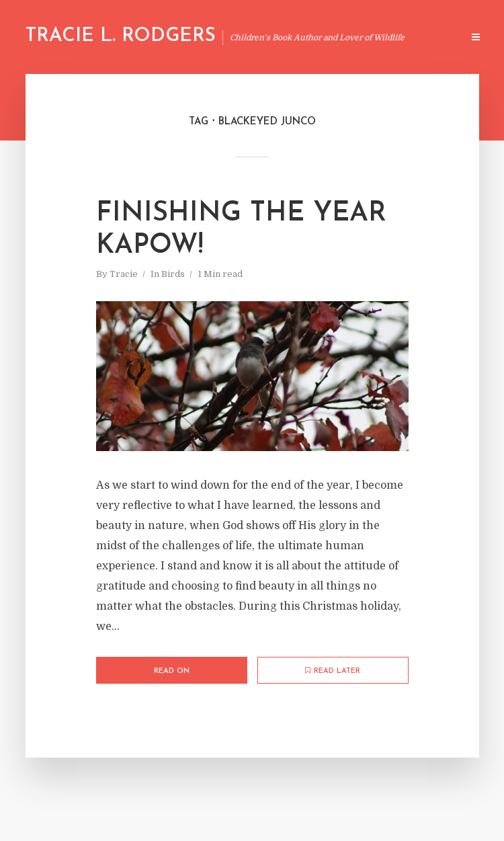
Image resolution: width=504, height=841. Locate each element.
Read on (172, 671)
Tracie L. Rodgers (121, 36)
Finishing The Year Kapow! (241, 230)
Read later (333, 671)
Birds (173, 274)
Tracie (124, 274)
